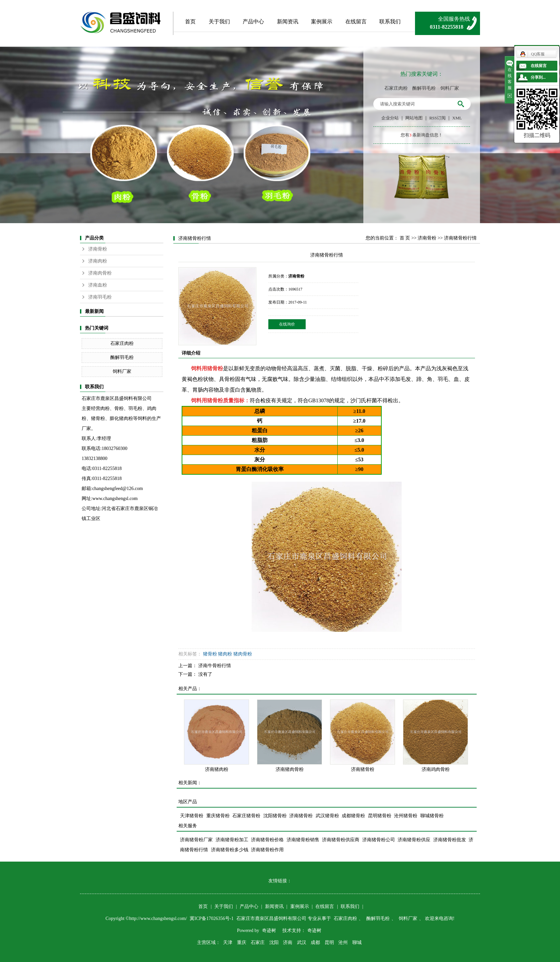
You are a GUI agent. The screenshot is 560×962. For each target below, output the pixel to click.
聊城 (357, 942)
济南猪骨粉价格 (267, 840)
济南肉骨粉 (100, 273)
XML (457, 118)
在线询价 (287, 324)
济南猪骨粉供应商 (341, 840)
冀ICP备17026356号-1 (212, 918)
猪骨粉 (215, 368)
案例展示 (322, 22)
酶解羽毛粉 (424, 88)
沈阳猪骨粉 (275, 816)
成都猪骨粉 (353, 816)
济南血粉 (98, 285)
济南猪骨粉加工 (232, 840)
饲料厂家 (450, 88)
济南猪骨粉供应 (414, 840)
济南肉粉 (98, 261)
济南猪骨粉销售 (303, 840)
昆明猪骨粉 (380, 816)
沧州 (343, 942)
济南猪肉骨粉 (290, 769)
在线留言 (356, 22)
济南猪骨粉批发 (450, 840)
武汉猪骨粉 (327, 816)
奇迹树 (269, 930)
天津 (228, 942)
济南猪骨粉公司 (379, 840)
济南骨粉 (98, 249)
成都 (315, 942)
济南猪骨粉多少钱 (230, 850)
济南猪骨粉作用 (267, 850)
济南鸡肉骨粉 (436, 769)
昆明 (329, 942)
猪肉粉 (225, 654)
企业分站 (390, 118)
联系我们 (390, 22)
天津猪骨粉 (192, 816)
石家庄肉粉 (396, 88)
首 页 (405, 238)
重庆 (242, 942)
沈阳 (274, 942)
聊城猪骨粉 (432, 816)
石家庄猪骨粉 (246, 816)
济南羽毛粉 (100, 297)
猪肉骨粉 (243, 654)
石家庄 (258, 942)
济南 (288, 942)
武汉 (302, 942)
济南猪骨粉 (363, 769)
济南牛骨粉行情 (215, 666)
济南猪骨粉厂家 (196, 840)
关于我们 (219, 22)
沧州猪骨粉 (406, 816)
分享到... (538, 77)
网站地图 (414, 118)
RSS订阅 (437, 118)
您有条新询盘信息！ (422, 135)
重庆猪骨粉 (218, 816)
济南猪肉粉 (217, 769)
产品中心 (253, 22)
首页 (190, 22)
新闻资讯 (288, 22)
